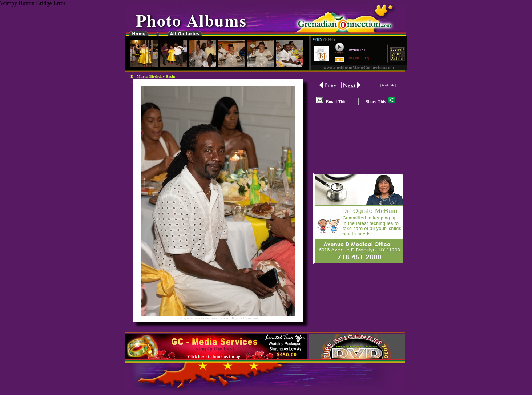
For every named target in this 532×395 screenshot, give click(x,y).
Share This (381, 102)
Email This (331, 102)
